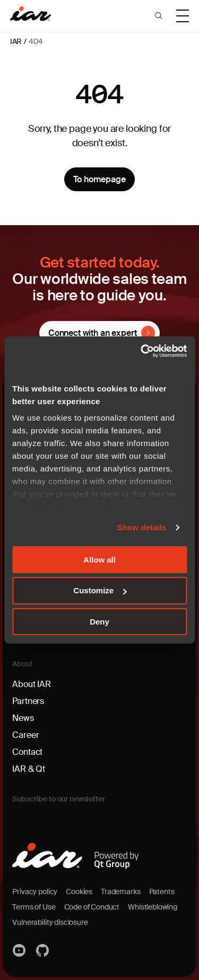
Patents (162, 892)
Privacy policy (35, 892)
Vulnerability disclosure (50, 922)
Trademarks (120, 892)
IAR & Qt (29, 769)
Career (25, 735)
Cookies (79, 892)
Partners (28, 701)
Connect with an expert (92, 333)
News (23, 718)
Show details (142, 527)
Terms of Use (34, 907)
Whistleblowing (153, 907)
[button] (159, 16)
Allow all (99, 559)
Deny (99, 622)
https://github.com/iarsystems (43, 950)
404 (36, 41)
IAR (16, 41)
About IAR (32, 684)
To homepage (99, 179)
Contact (27, 752)
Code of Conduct (92, 907)
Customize (100, 590)
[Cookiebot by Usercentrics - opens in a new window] (142, 351)
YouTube (20, 950)
